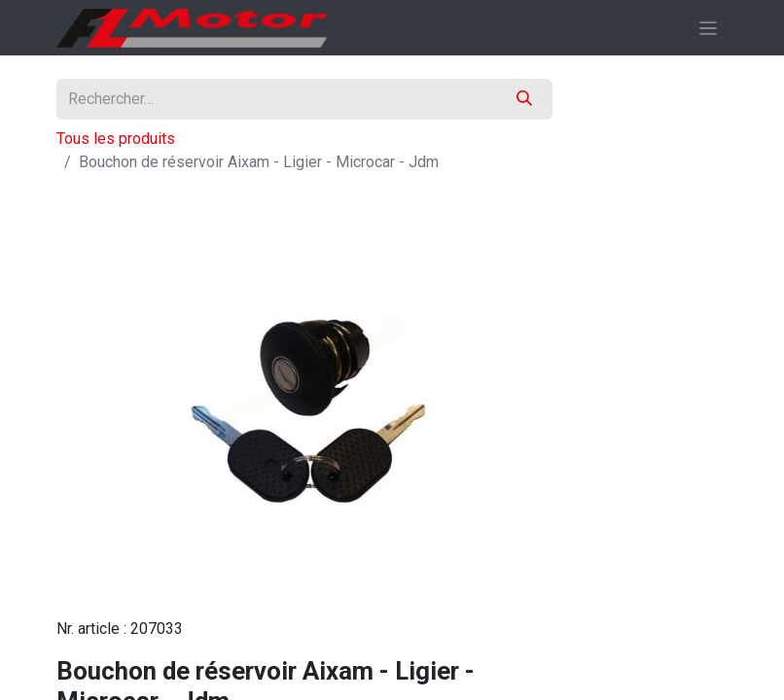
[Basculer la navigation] (709, 28)
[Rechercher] (524, 99)
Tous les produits (116, 139)
